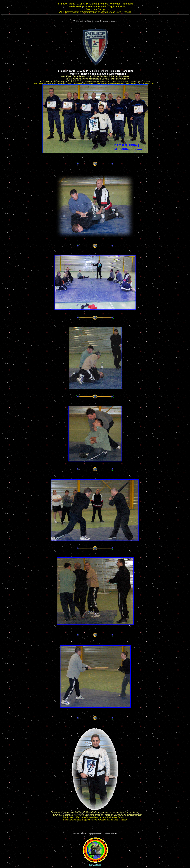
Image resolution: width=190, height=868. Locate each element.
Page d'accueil (95, 865)
